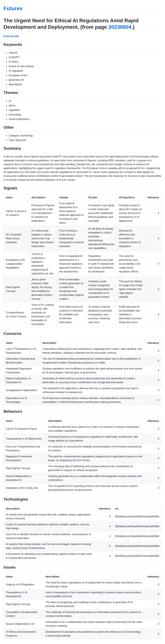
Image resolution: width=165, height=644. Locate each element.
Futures (13, 8)
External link (11, 36)
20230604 (120, 27)
